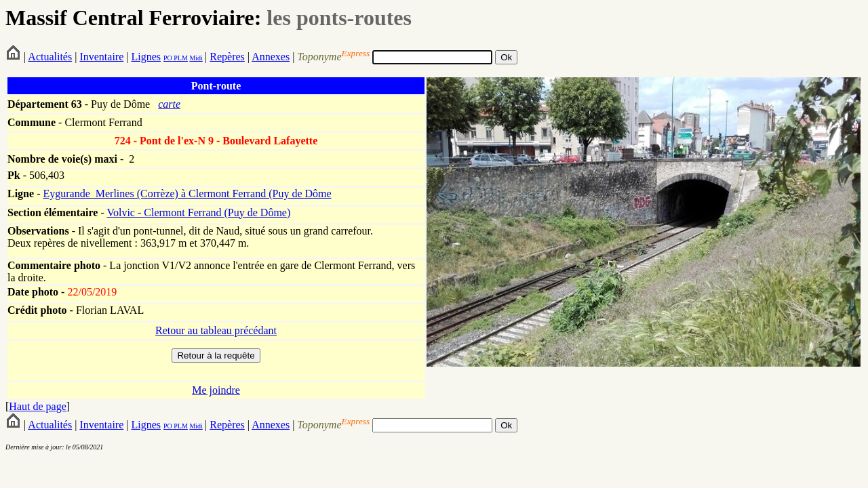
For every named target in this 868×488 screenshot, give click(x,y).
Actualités (50, 57)
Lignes (146, 57)
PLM (180, 58)
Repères (227, 57)
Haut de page (37, 406)
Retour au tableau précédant (216, 330)
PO (168, 58)
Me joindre (216, 390)
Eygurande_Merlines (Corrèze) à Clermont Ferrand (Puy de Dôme (187, 194)
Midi (196, 58)
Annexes (271, 57)
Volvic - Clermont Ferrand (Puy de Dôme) (198, 212)
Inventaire (101, 57)
